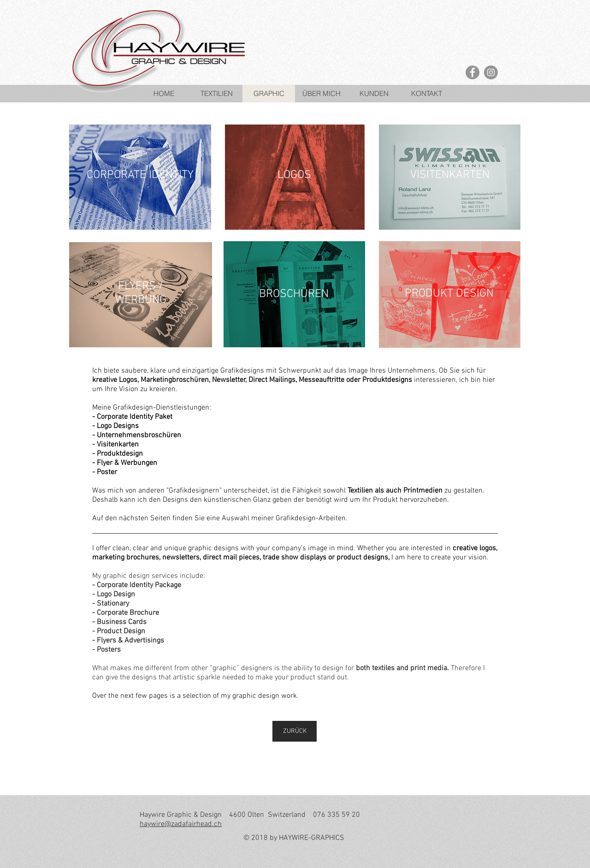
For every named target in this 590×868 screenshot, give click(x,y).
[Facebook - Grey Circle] (472, 72)
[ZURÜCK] (295, 731)
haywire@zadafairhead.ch (181, 824)
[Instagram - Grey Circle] (491, 72)
